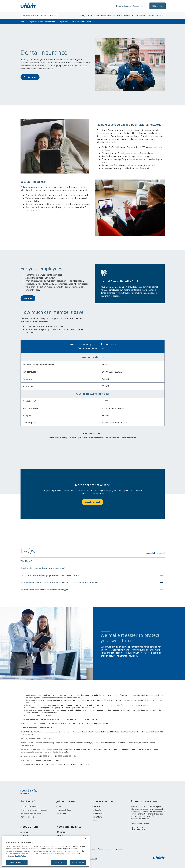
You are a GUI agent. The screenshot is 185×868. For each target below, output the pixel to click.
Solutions (118, 15)
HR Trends (141, 15)
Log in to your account (140, 823)
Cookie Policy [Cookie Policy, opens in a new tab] (20, 856)
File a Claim (97, 817)
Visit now (28, 298)
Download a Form (100, 813)
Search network (93, 502)
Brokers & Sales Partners (31, 813)
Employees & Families (29, 806)
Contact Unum (98, 806)
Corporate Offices (64, 810)
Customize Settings (17, 862)
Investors (24, 835)
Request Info (157, 6)
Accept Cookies (78, 862)
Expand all (150, 553)
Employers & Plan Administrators (42, 22)
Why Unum (86, 15)
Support (96, 820)
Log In (143, 6)
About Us (24, 832)
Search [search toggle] (162, 16)
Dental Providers (27, 817)
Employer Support (122, 6)
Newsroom (61, 835)
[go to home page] (28, 8)
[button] (93, 561)
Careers (60, 806)
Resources (129, 15)
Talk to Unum (30, 77)
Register (135, 6)
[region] (46, 851)
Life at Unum (62, 813)
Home (23, 22)
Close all (161, 553)
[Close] (86, 839)
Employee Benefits (102, 15)
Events (151, 15)
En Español (97, 810)
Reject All (59, 862)
